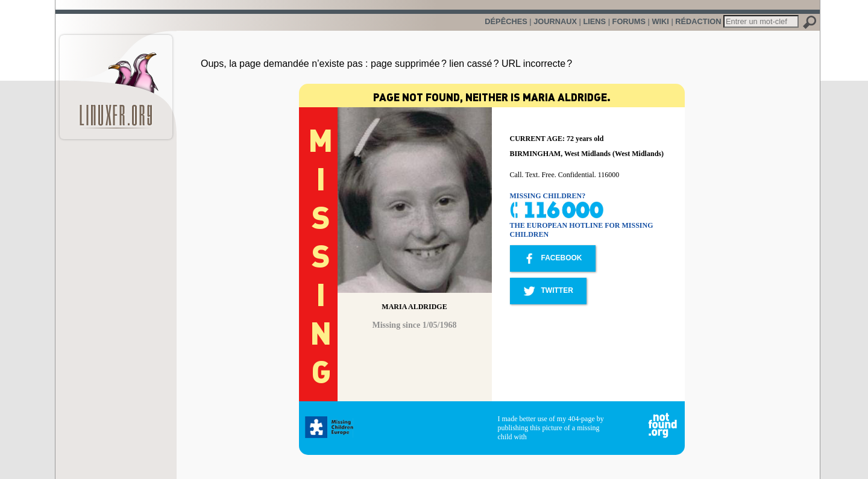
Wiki (660, 21)
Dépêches (506, 21)
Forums (629, 21)
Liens (594, 21)
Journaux (555, 21)
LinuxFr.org (116, 81)
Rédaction (698, 21)
